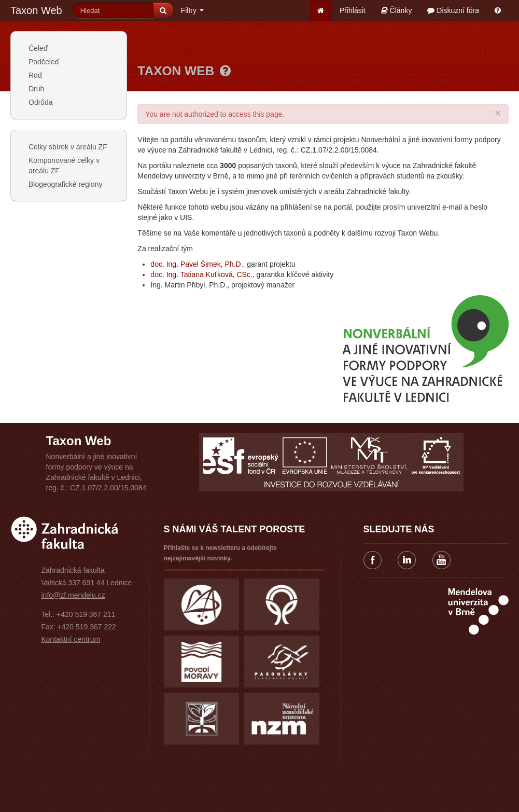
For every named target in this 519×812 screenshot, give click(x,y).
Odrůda (41, 102)
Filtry (192, 10)
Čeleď (38, 48)
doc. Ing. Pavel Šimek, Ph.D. (197, 264)
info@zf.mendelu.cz (73, 595)
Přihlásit (353, 10)
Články (397, 10)
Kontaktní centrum (71, 639)
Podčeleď (44, 62)
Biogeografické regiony (65, 184)
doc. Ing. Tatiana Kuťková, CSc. (201, 274)
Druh (36, 89)
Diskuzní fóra (453, 10)
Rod (35, 75)
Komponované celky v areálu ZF (64, 166)
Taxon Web (36, 10)
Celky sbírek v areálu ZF (68, 147)
